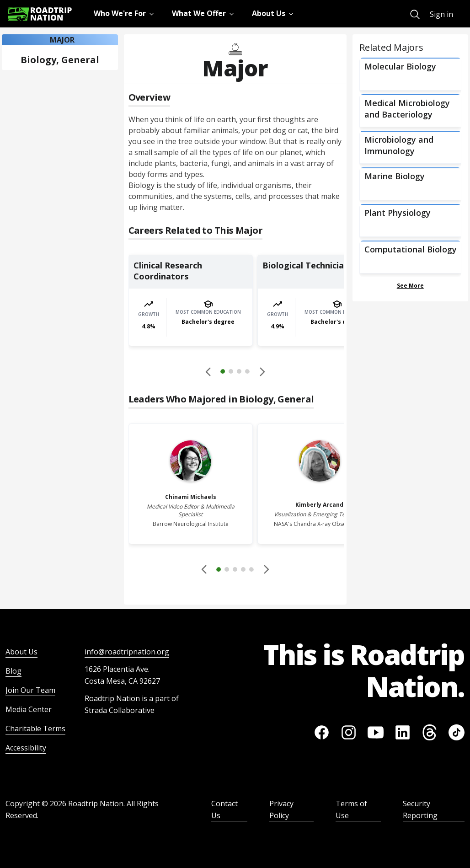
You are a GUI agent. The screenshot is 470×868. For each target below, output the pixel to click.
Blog (13, 671)
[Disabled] (208, 371)
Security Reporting (420, 809)
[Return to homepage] (40, 14)
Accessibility (26, 748)
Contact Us (224, 809)
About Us (21, 652)
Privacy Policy (281, 809)
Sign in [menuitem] (441, 14)
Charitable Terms (35, 729)
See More (410, 286)
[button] (235, 373)
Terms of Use (351, 809)
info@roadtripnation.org (127, 652)
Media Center (29, 709)
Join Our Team (30, 690)
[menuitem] (415, 14)
